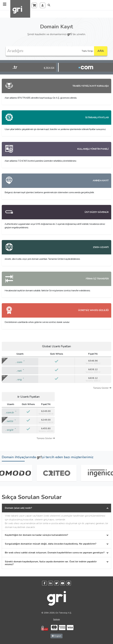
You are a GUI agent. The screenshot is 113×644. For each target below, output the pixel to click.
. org (19, 379)
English (56, 636)
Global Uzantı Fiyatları (56, 346)
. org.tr (9, 430)
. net (19, 371)
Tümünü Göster (102, 388)
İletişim (57, 619)
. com (19, 362)
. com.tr (9, 412)
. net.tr (9, 421)
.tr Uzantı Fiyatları (28, 397)
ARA (101, 51)
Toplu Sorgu (87, 51)
